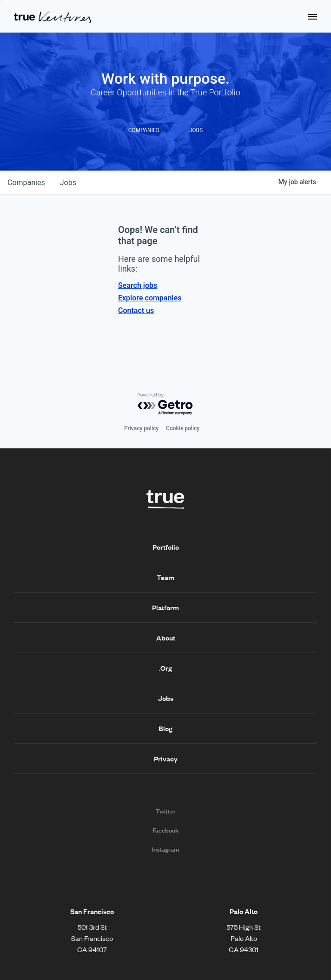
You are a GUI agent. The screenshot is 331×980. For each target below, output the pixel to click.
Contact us (136, 310)
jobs (68, 183)
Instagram (165, 849)
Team (165, 577)
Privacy (166, 759)
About (166, 638)
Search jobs (138, 285)
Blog (165, 728)
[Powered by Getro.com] (165, 404)
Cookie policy (183, 428)
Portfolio (166, 547)
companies (26, 183)
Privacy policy (141, 428)
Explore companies (150, 298)
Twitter (166, 811)
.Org (165, 668)
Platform (165, 607)
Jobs (166, 698)
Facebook (165, 830)
